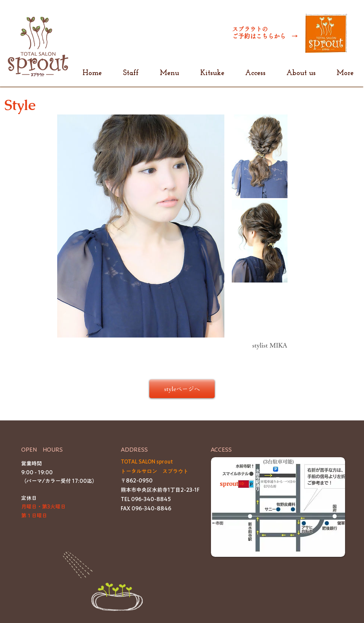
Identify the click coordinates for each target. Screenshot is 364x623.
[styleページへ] (182, 389)
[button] (278, 507)
